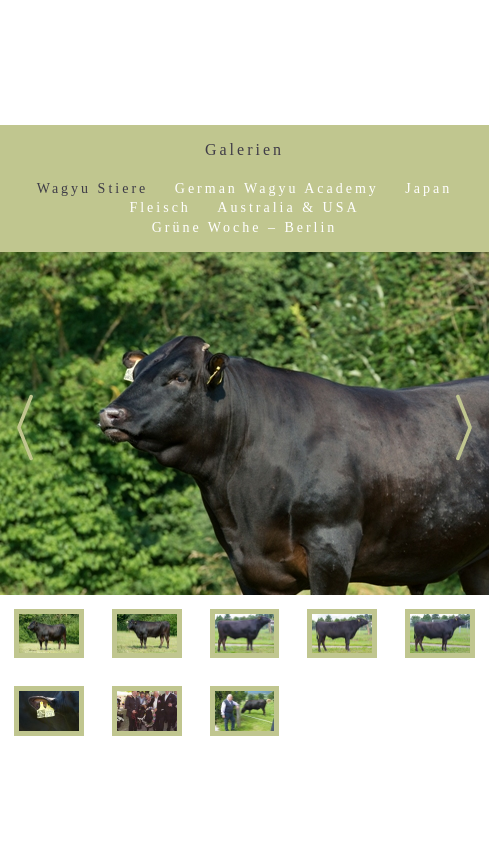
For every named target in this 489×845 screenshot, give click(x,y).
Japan (428, 188)
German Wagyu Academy (277, 188)
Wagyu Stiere (92, 188)
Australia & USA (288, 207)
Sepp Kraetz (392, 63)
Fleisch (159, 207)
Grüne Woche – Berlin (245, 227)
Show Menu (64, 62)
